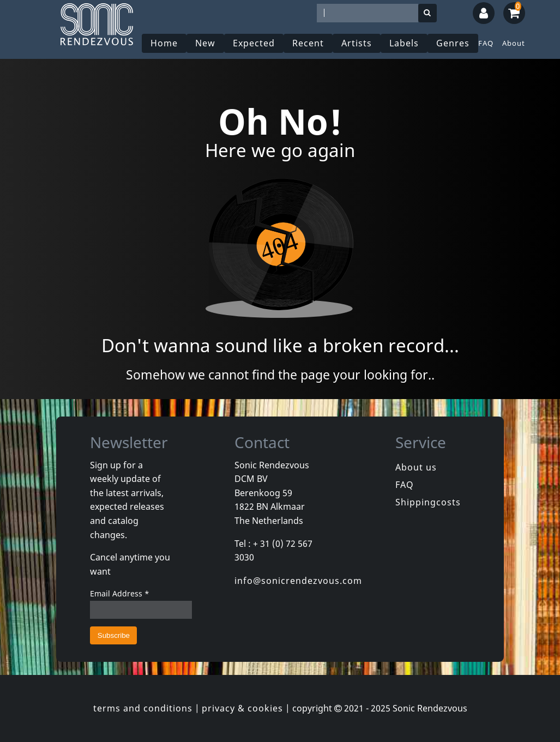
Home (164, 43)
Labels (404, 43)
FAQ (486, 43)
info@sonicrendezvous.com (298, 581)
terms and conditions (143, 708)
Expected (254, 43)
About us (416, 467)
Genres (453, 43)
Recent (308, 43)
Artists (357, 43)
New (205, 43)
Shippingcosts (428, 502)
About (514, 43)
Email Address (120, 593)
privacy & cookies (242, 708)
